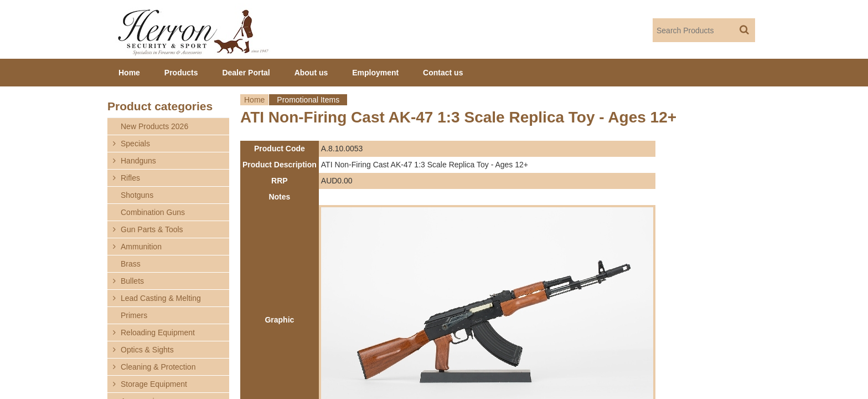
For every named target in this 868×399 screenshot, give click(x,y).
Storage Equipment (154, 384)
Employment (375, 73)
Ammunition (141, 247)
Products (181, 73)
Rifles (130, 178)
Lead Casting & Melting (161, 298)
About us (311, 73)
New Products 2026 (154, 126)
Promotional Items (308, 100)
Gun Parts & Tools (152, 229)
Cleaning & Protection (158, 367)
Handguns (138, 161)
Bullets (132, 281)
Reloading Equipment (158, 332)
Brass (131, 264)
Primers (134, 315)
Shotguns (137, 195)
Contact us (443, 73)
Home (254, 100)
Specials (135, 144)
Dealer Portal (246, 73)
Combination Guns (153, 212)
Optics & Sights (147, 350)
